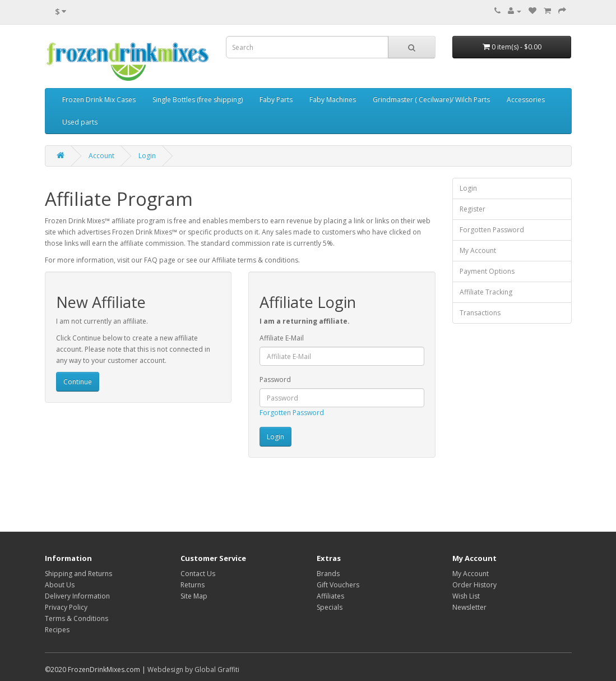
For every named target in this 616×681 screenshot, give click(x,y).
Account (101, 156)
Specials (330, 607)
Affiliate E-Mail (282, 338)
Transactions (480, 313)
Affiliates (330, 596)
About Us (60, 585)
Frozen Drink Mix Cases (99, 100)
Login (147, 156)
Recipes (57, 630)
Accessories (526, 100)
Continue (78, 382)
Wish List (466, 596)
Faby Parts (276, 100)
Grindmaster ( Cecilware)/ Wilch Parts (431, 100)
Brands (328, 574)
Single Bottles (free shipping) (198, 100)
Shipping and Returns (78, 574)
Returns (193, 585)
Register (473, 209)
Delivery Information (77, 596)
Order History (474, 585)
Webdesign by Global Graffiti (193, 670)
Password (275, 379)
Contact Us (198, 574)
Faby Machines (333, 100)
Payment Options (487, 271)
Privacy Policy (66, 607)
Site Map (194, 596)
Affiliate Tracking (486, 292)
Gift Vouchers (338, 585)
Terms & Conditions (77, 618)
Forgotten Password (292, 413)
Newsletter (469, 607)
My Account (478, 250)
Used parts (80, 122)
